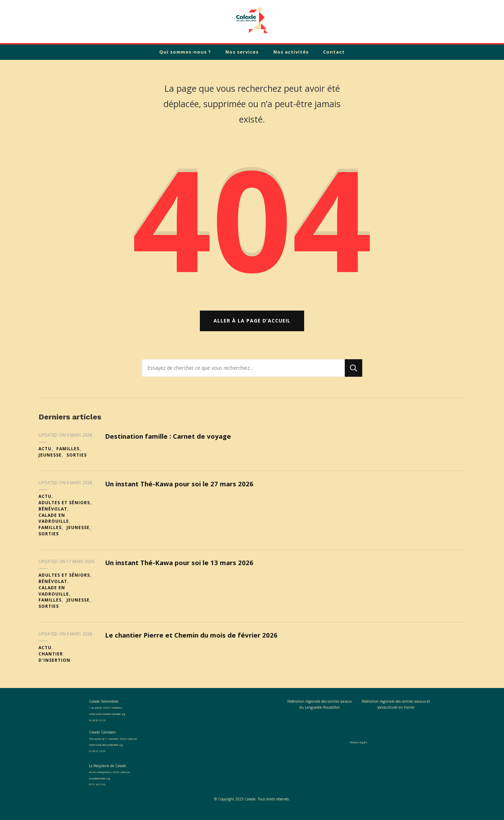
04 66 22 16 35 (101, 756)
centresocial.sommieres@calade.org (117, 719)
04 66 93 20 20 (101, 725)
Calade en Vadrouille (54, 524)
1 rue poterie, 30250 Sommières (115, 713)
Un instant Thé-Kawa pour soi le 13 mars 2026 (187, 568)
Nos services (242, 52)
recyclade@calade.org (106, 783)
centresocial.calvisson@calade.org (115, 750)
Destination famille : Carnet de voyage (175, 442)
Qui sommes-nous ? (185, 52)
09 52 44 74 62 (101, 790)
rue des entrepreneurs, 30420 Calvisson (121, 777)
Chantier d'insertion (54, 662)
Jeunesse (50, 460)
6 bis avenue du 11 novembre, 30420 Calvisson (128, 744)
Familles (68, 454)
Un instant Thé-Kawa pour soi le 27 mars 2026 (187, 489)
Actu (45, 454)
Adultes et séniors (64, 508)
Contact (334, 52)
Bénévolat (53, 514)
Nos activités (291, 52)
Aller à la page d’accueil (252, 326)
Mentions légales (359, 747)
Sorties (77, 460)
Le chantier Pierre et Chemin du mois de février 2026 (200, 640)
